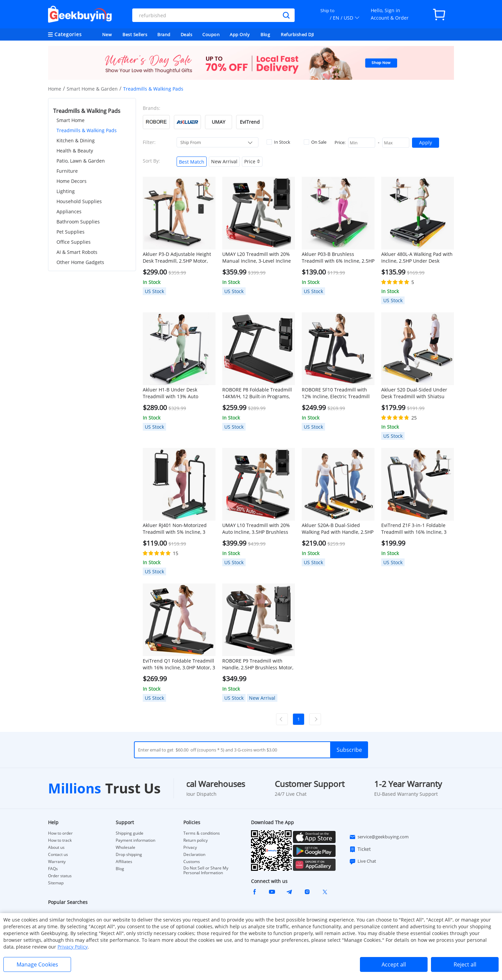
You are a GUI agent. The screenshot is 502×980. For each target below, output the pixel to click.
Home (55, 89)
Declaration (194, 855)
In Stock (278, 142)
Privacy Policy (73, 947)
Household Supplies (79, 201)
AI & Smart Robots (77, 252)
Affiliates (124, 862)
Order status (60, 876)
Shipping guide (130, 833)
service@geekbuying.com (379, 837)
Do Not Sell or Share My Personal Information (206, 870)
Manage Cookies (37, 964)
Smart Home (71, 120)
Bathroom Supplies (78, 222)
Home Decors (72, 181)
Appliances (69, 211)
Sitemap (56, 883)
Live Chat (363, 861)
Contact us (58, 855)
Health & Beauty (75, 151)
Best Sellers (135, 34)
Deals (187, 34)
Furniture (67, 171)
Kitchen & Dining (76, 140)
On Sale (315, 142)
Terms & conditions (202, 833)
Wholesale (125, 847)
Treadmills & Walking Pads (87, 130)
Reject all (465, 964)
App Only (240, 34)
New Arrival (224, 161)
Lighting (66, 191)
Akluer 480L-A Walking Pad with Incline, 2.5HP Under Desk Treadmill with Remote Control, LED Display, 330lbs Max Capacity (417, 258)
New (107, 34)
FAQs (53, 869)
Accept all (394, 964)
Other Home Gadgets (80, 262)
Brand (164, 34)
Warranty (57, 862)
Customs (192, 862)
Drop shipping (129, 855)
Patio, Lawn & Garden (81, 161)
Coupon (211, 34)
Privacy (190, 847)
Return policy (196, 840)
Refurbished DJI (298, 34)
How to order (60, 833)
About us (56, 847)
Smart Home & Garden (92, 89)
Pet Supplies (71, 232)
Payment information (135, 840)
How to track (60, 840)
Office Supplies (74, 242)
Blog (265, 34)
